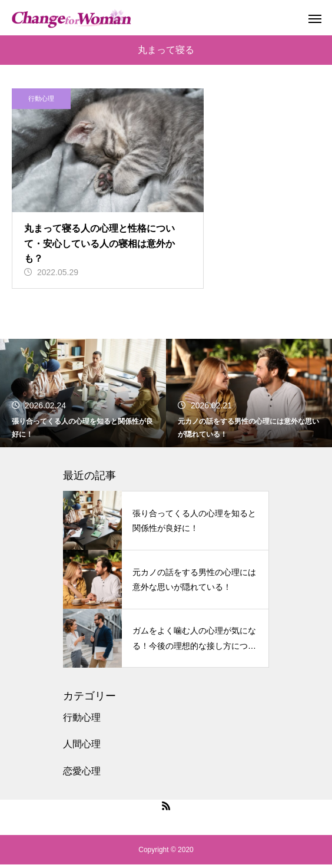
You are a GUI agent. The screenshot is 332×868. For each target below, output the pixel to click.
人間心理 (82, 747)
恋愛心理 (82, 774)
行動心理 (41, 98)
